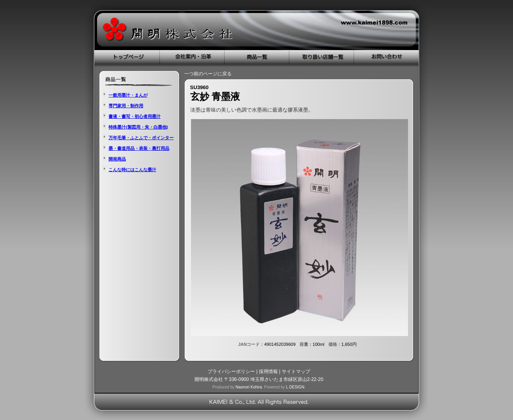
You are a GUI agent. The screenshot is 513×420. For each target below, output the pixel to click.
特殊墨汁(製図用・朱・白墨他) (138, 127)
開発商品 (117, 159)
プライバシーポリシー (231, 371)
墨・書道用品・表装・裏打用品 (139, 148)
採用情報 (268, 371)
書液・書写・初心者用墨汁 (135, 116)
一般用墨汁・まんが (128, 95)
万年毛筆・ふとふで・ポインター (141, 138)
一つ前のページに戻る (208, 74)
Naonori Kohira (249, 387)
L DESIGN (295, 387)
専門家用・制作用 (126, 106)
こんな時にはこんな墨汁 (132, 170)
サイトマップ (296, 371)
